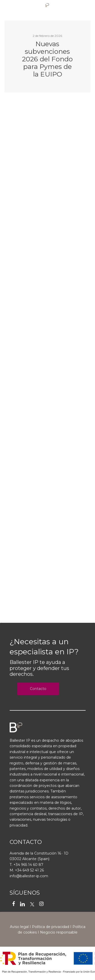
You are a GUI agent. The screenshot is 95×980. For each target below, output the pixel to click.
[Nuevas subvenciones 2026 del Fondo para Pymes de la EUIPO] (48, 56)
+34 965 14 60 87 (28, 865)
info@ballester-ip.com (29, 876)
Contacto (38, 689)
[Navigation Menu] (88, 7)
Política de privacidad (51, 927)
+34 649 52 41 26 (29, 870)
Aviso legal (19, 927)
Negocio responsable (59, 932)
